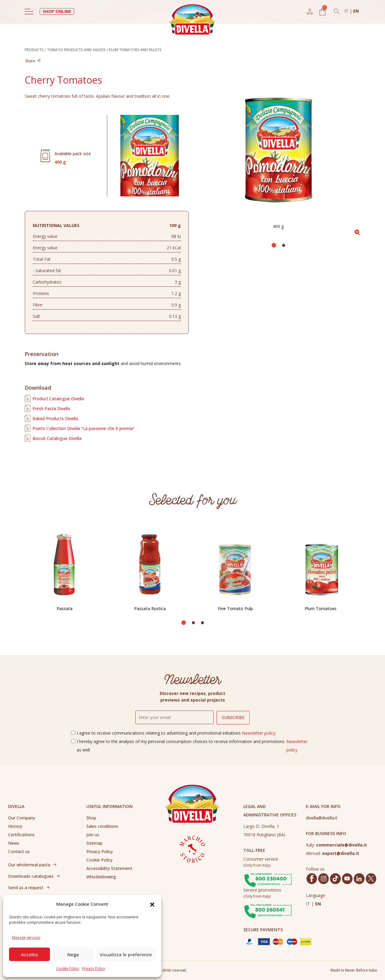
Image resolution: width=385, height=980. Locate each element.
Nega (73, 954)
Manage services (26, 937)
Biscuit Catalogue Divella (57, 438)
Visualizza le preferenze (126, 954)
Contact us (19, 851)
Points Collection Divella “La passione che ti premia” (83, 428)
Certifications (21, 835)
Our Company (22, 818)
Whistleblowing (101, 877)
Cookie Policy (68, 968)
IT (347, 11)
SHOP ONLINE (57, 11)
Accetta (29, 954)
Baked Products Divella (55, 418)
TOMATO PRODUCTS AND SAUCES (76, 50)
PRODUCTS (34, 50)
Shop (91, 818)
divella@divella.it (322, 818)
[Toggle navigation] (29, 11)
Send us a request (26, 888)
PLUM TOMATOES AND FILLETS (135, 50)
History (15, 826)
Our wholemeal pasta (29, 865)
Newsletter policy (259, 733)
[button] (152, 904)
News (14, 843)
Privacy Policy (94, 968)
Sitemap (94, 843)
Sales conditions (102, 826)
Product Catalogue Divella (58, 399)
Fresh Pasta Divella (51, 409)
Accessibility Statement (109, 868)
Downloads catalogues (31, 876)
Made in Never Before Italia (354, 970)
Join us (93, 835)
